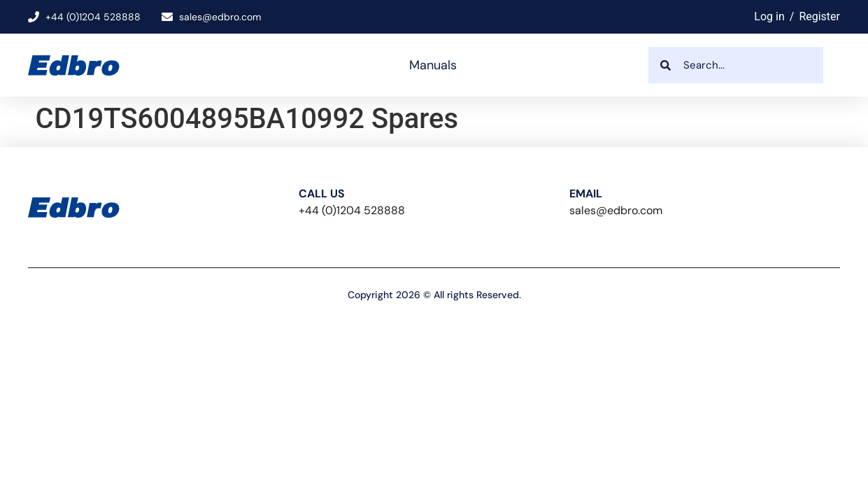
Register (819, 16)
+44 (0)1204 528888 (352, 210)
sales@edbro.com (616, 210)
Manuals (433, 65)
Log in (769, 16)
